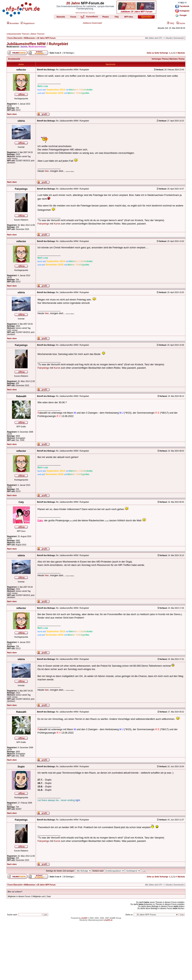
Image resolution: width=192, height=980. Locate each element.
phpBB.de (108, 920)
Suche (181, 23)
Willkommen (30, 38)
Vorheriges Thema (160, 59)
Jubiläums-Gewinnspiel (92, 23)
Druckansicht (14, 59)
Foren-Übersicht (15, 38)
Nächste (181, 53)
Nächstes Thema (177, 59)
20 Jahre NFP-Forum (46, 38)
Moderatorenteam (37, 47)
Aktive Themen (38, 34)
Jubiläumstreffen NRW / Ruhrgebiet (37, 44)
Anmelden (13, 23)
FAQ (171, 23)
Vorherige (164, 53)
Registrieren (28, 23)
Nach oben (12, 114)
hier (47, 171)
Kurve (57, 224)
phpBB (84, 918)
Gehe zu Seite (153, 53)
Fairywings (43, 224)
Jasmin (24, 47)
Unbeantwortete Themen (18, 34)
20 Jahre (73, 3)
